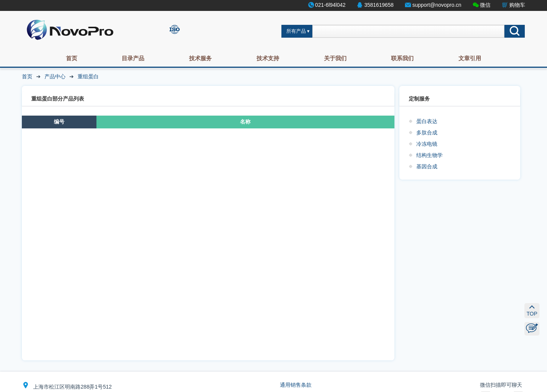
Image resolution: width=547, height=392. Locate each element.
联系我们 (402, 58)
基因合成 (427, 166)
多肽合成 (427, 133)
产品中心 (55, 76)
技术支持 (268, 58)
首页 (72, 58)
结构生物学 (429, 155)
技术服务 (200, 58)
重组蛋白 (88, 76)
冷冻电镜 (427, 144)
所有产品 (296, 31)
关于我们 (335, 58)
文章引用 (470, 58)
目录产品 (133, 58)
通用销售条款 (296, 385)
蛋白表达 (427, 121)
